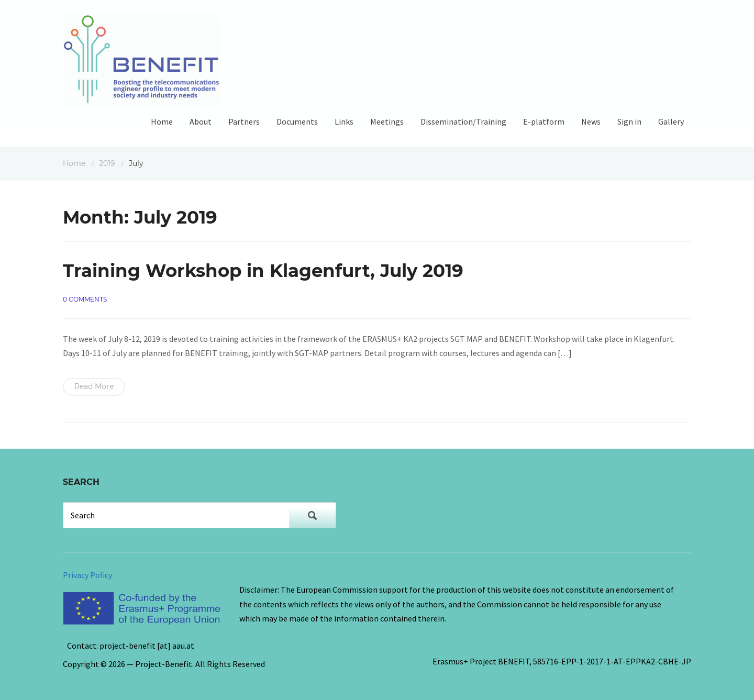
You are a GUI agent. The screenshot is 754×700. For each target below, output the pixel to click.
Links (344, 121)
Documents (297, 121)
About (201, 121)
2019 (107, 163)
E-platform (544, 121)
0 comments (85, 299)
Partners (244, 121)
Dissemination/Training (463, 121)
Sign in (629, 121)
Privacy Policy (87, 575)
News (591, 121)
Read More (94, 386)
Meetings (387, 121)
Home (162, 121)
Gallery (671, 121)
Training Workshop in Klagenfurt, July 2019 (263, 271)
